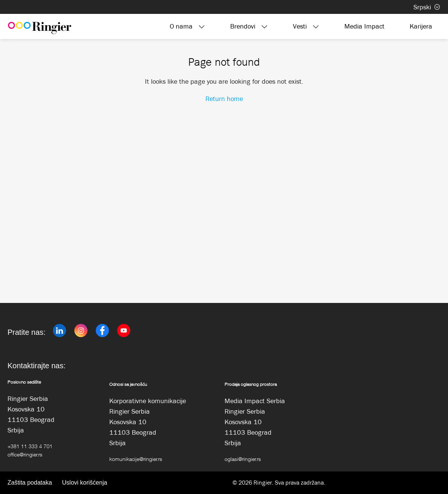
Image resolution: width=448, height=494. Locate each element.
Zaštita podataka (30, 483)
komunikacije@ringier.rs (136, 459)
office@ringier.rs (25, 454)
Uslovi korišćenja (84, 483)
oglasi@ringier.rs (243, 459)
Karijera (421, 26)
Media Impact (364, 26)
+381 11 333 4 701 (30, 446)
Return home (224, 99)
